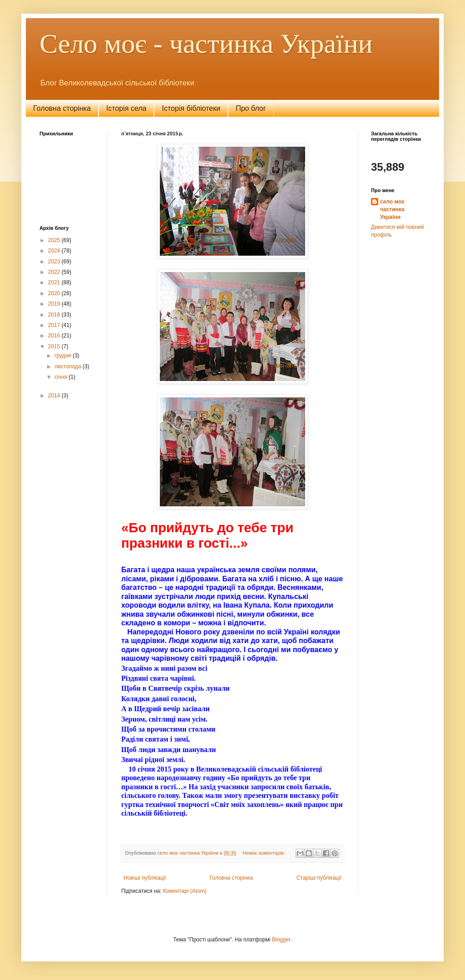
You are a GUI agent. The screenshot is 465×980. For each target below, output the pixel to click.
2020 (55, 293)
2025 (55, 240)
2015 (55, 346)
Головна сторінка (62, 108)
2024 (55, 251)
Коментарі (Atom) (185, 891)
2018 (55, 315)
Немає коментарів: (265, 853)
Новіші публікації (145, 878)
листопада (69, 366)
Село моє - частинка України (206, 44)
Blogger (281, 940)
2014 (55, 396)
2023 (55, 262)
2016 (55, 336)
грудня (64, 356)
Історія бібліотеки (191, 108)
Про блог (251, 108)
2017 (55, 325)
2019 (55, 304)
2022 (55, 272)
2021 (55, 282)
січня (62, 377)
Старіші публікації (319, 878)
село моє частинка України (392, 209)
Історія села (126, 108)
